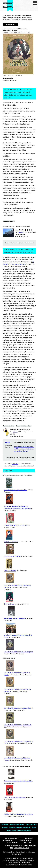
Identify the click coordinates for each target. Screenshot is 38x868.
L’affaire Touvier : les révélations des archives (18, 814)
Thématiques (26, 863)
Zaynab (8, 442)
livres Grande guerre (17, 824)
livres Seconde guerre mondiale (20, 827)
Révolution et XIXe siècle (18, 861)
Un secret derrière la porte (12, 556)
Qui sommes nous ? (12, 838)
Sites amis (27, 842)
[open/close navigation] (35, 3)
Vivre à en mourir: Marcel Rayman (15, 798)
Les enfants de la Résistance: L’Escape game (18, 652)
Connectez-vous (10, 243)
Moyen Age (23, 858)
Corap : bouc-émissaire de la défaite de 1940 (18, 781)
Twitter (26, 846)
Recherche (8, 858)
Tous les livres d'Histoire (24, 15)
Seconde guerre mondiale (19, 18)
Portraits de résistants (11, 542)
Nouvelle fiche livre (26, 840)
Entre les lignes (9, 604)
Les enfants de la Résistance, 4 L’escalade (17, 708)
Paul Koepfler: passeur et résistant (15, 618)
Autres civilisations (14, 863)
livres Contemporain (24, 830)
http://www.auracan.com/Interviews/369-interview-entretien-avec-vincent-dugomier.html (24, 449)
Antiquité (16, 858)
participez (15, 464)
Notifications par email (21, 848)
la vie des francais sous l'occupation (15, 490)
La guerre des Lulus (19, 264)
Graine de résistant (10, 571)
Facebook (33, 846)
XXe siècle (6, 18)
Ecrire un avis (11, 25)
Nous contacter (12, 842)
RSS (11, 848)
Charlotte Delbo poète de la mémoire (16, 525)
